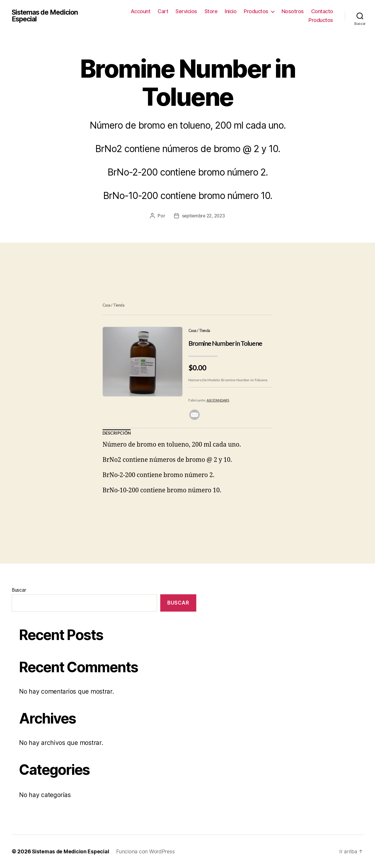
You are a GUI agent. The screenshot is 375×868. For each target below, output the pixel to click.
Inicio (231, 11)
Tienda (119, 305)
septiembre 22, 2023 (203, 216)
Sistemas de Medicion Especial (47, 16)
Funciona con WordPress (147, 851)
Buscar (19, 590)
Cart (163, 11)
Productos (256, 11)
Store (211, 11)
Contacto (322, 11)
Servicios (186, 11)
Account (141, 11)
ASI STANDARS (218, 400)
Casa (106, 305)
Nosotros (293, 11)
